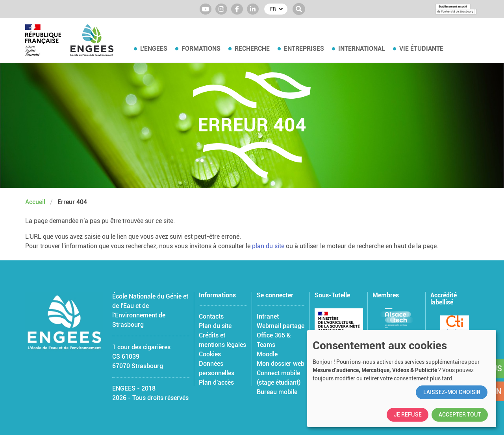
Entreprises (304, 49)
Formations (201, 49)
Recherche (252, 49)
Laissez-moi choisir (452, 392)
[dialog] (402, 379)
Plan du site (215, 326)
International (362, 49)
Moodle (267, 354)
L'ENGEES (154, 49)
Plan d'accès (216, 382)
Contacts (211, 316)
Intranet (268, 316)
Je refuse (408, 415)
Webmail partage (281, 326)
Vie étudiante (421, 49)
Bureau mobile (277, 392)
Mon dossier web (281, 364)
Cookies (210, 354)
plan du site (268, 246)
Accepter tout (460, 415)
